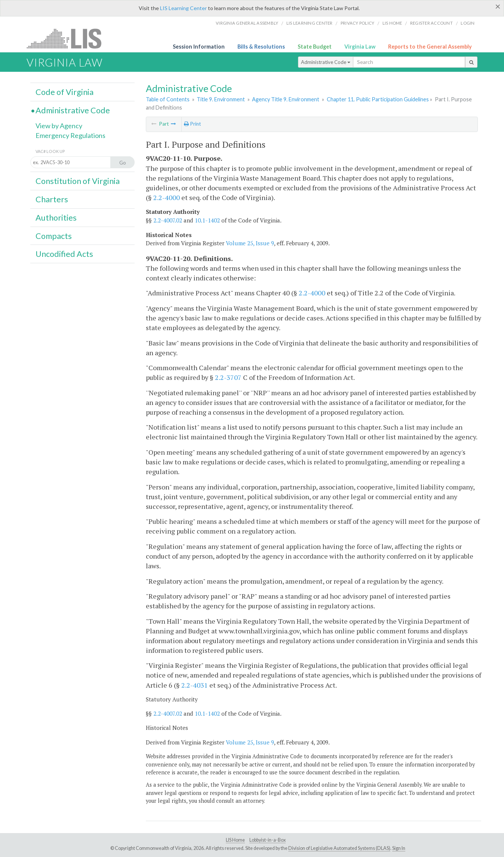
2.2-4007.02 (168, 220)
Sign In (399, 848)
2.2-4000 (167, 197)
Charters (52, 199)
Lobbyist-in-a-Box (268, 840)
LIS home (392, 23)
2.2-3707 (228, 377)
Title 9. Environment (221, 99)
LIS (68, 38)
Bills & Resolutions (261, 47)
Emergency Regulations (70, 135)
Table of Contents (168, 99)
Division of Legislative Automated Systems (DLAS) (339, 848)
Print (192, 124)
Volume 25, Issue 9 (250, 243)
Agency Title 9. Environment (286, 99)
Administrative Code (326, 62)
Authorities (56, 218)
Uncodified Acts (64, 254)
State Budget (315, 47)
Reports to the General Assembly (430, 47)
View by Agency (59, 126)
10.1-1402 (207, 220)
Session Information (199, 47)
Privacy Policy (358, 23)
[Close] (498, 6)
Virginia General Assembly (247, 23)
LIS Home (235, 840)
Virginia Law (360, 47)
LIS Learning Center (183, 8)
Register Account (431, 23)
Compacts (54, 236)
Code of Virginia (64, 92)
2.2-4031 (195, 685)
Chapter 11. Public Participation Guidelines (378, 99)
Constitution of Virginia (78, 181)
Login (468, 23)
